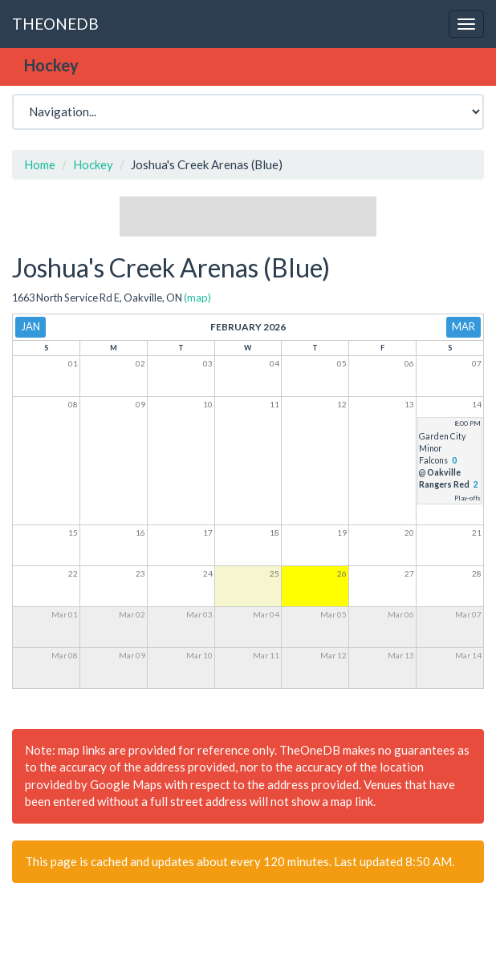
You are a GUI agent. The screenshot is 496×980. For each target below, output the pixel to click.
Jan (30, 326)
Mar (463, 326)
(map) (197, 298)
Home (40, 164)
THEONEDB (55, 24)
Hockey (93, 164)
